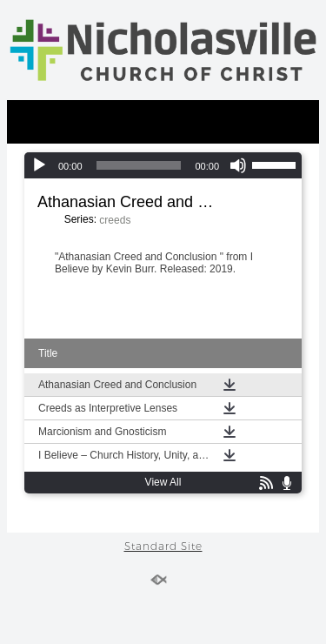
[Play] (39, 165)
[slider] (139, 165)
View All (163, 482)
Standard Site (163, 546)
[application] (163, 165)
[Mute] (238, 165)
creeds (115, 220)
